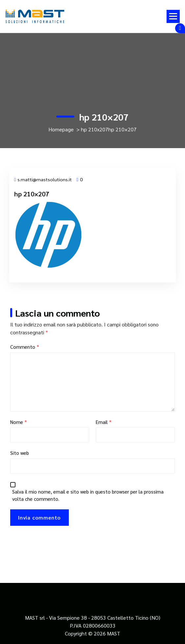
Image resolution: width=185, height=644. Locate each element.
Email (104, 422)
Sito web (20, 453)
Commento (25, 347)
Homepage (61, 129)
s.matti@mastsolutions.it (43, 179)
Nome (19, 422)
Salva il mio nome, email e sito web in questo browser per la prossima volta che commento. (88, 495)
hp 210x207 (95, 129)
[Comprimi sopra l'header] (180, 28)
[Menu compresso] (173, 16)
